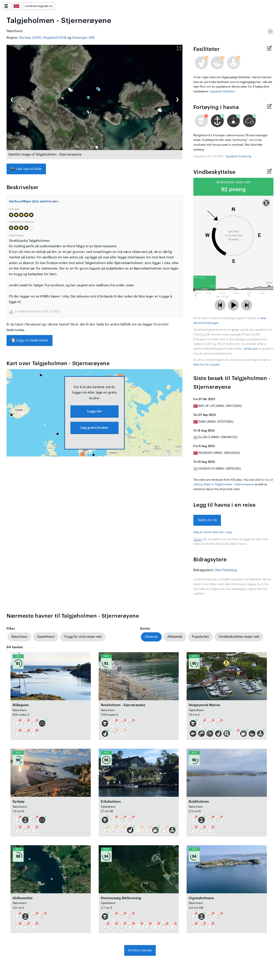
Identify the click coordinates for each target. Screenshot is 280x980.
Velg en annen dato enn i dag (213, 532)
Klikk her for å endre (206, 365)
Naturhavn (19, 637)
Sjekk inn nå (207, 520)
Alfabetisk (175, 637)
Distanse (151, 637)
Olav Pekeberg (225, 570)
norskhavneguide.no (39, 6)
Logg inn (94, 411)
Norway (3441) (30, 38)
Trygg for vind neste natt (83, 637)
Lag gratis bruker (94, 428)
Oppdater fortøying (238, 156)
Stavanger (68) (83, 38)
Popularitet (200, 637)
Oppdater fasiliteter (222, 92)
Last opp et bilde (26, 169)
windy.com (251, 349)
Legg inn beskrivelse (30, 340)
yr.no (235, 330)
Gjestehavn (46, 637)
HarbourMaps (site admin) (30, 201)
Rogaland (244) (55, 38)
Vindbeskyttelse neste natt (239, 637)
